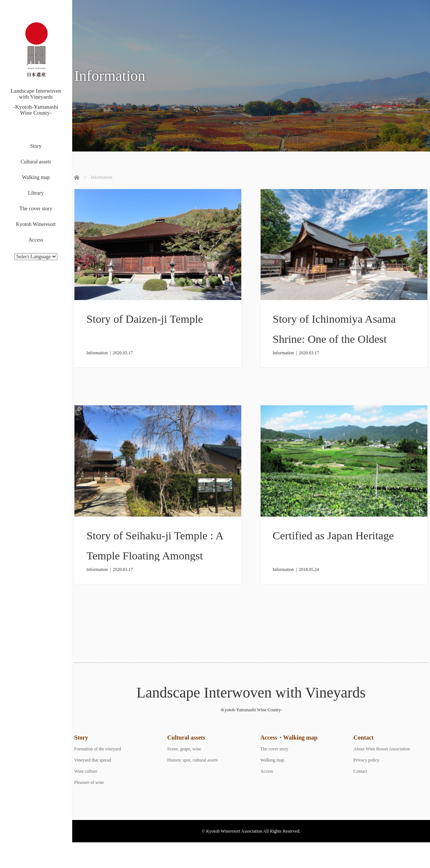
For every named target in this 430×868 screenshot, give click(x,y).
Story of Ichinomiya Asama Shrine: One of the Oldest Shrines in (334, 339)
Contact (360, 771)
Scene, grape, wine (184, 749)
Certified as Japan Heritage (333, 535)
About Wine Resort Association (382, 749)
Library (36, 193)
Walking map (36, 177)
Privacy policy (366, 760)
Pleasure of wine (89, 782)
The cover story (36, 209)
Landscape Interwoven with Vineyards (251, 693)
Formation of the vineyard (98, 749)
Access (36, 240)
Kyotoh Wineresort (36, 224)
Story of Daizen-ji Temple (145, 319)
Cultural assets (36, 162)
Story (36, 146)
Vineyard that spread (93, 760)
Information (97, 353)
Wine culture (86, 771)
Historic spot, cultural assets (192, 760)
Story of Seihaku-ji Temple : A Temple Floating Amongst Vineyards (155, 556)
